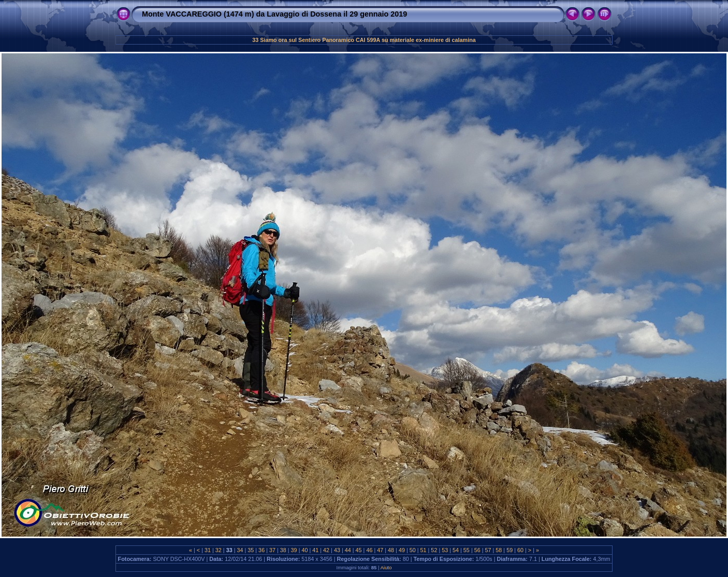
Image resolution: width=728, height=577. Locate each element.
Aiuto (386, 567)
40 (304, 550)
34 (240, 550)
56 (477, 550)
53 (445, 550)
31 (208, 550)
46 (369, 550)
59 (509, 550)
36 (261, 550)
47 (380, 550)
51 (424, 550)
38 (283, 550)
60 (520, 550)
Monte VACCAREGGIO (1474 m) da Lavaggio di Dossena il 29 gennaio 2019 (274, 14)
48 (391, 550)
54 (456, 550)
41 (315, 550)
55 (467, 550)
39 (294, 550)
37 (272, 550)
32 (219, 550)
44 (348, 550)
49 (402, 550)
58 (499, 550)
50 (413, 550)
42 (326, 550)
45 (359, 550)
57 (488, 550)
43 (337, 550)
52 (434, 550)
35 (251, 550)
